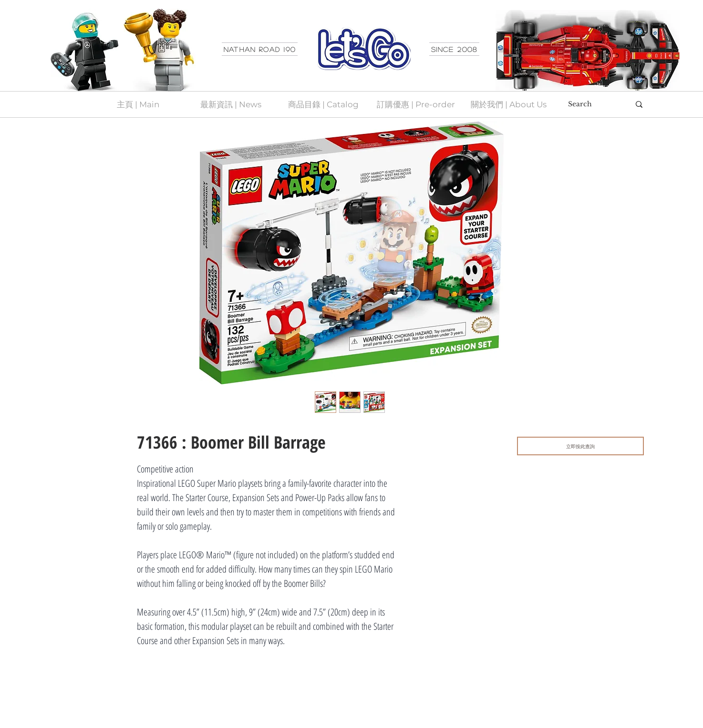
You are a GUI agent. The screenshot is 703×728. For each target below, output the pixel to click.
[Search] (592, 104)
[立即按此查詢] (580, 446)
